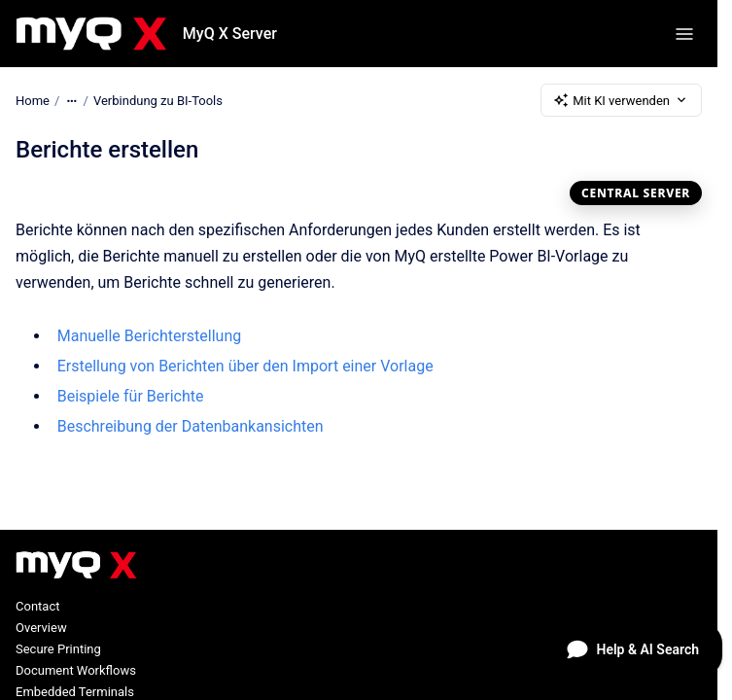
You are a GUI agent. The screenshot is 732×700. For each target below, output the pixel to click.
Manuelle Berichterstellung (150, 336)
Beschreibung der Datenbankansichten (191, 426)
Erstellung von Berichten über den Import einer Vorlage (245, 366)
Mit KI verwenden (621, 100)
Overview (41, 628)
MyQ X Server (230, 34)
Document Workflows (76, 670)
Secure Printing (58, 649)
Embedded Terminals (75, 692)
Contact (37, 606)
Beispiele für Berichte (131, 396)
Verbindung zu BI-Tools (158, 100)
